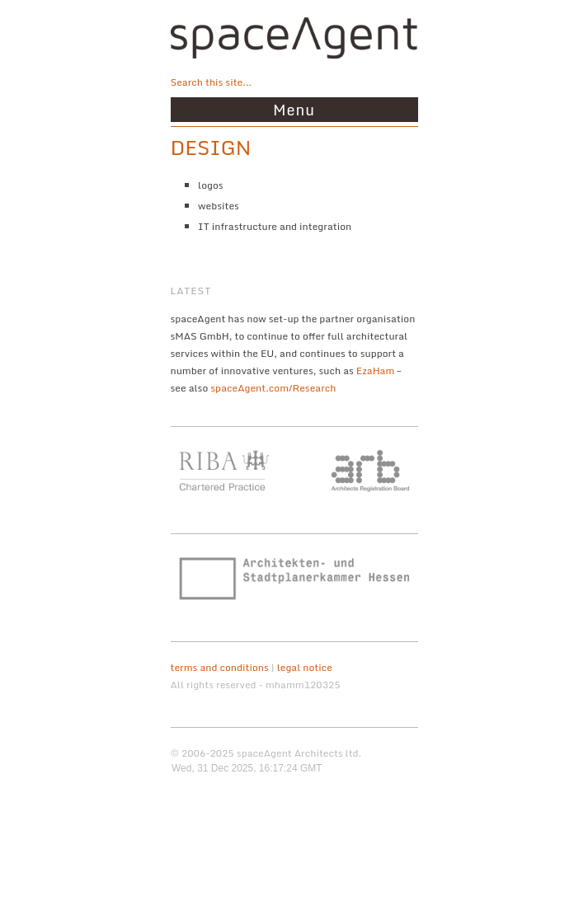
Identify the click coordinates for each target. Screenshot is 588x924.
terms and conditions (220, 667)
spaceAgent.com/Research (273, 388)
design (211, 147)
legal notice (305, 667)
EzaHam (376, 371)
